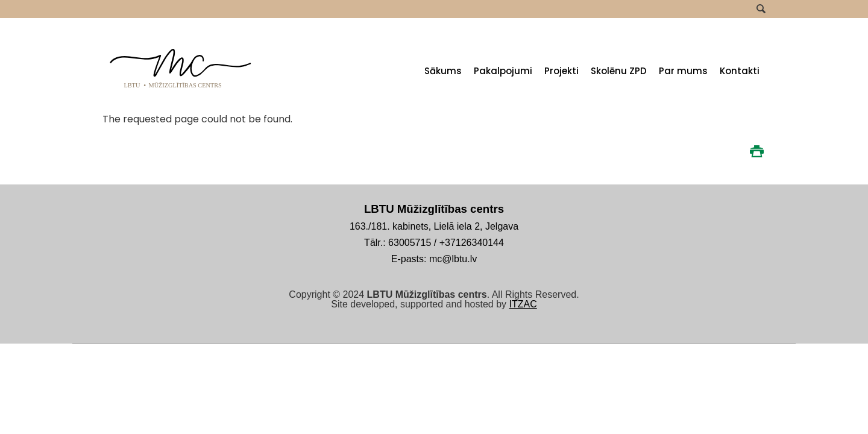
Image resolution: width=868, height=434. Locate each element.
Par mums (683, 71)
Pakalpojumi (503, 71)
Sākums (443, 71)
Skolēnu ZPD (619, 71)
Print (756, 151)
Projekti (561, 71)
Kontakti (740, 71)
